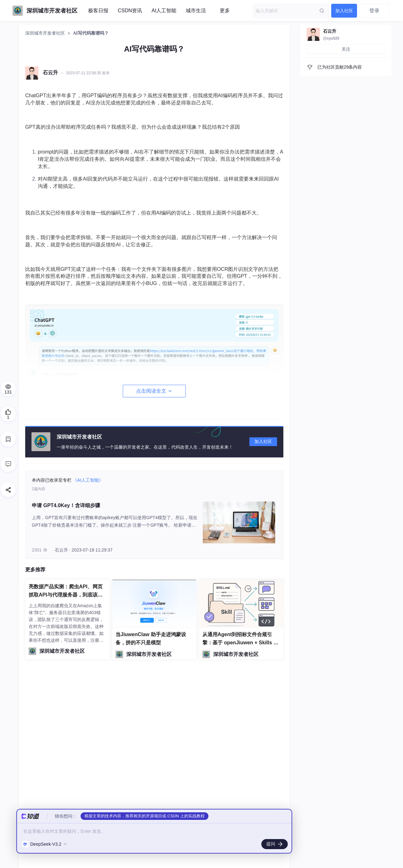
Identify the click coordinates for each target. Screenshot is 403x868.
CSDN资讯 (130, 11)
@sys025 (331, 38)
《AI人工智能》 (88, 480)
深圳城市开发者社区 (46, 33)
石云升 (330, 31)
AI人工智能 (164, 11)
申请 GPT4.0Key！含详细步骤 (66, 505)
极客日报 (98, 11)
